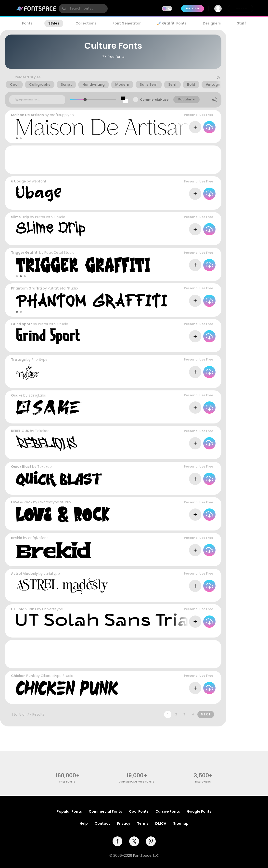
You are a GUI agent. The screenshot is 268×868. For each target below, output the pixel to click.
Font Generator (127, 23)
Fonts (27, 23)
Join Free (240, 8)
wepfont (39, 181)
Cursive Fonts (168, 811)
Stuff (241, 23)
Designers (212, 23)
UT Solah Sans (24, 609)
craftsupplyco (62, 115)
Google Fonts (199, 811)
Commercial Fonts (105, 811)
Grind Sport (22, 324)
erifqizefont (38, 538)
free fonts (68, 782)
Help (84, 823)
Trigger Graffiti (25, 253)
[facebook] (117, 841)
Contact (102, 823)
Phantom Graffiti (26, 288)
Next (206, 714)
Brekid (17, 538)
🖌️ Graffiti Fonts (172, 23)
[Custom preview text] (37, 100)
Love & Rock (22, 502)
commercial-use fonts (137, 782)
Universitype (53, 609)
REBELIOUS (20, 431)
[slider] (85, 100)
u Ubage (19, 181)
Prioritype (40, 360)
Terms (143, 823)
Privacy (124, 823)
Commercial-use (154, 100)
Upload (193, 8)
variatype (52, 574)
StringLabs (37, 395)
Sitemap (181, 823)
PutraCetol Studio (50, 217)
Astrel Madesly (24, 574)
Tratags (18, 360)
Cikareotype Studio (55, 502)
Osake (17, 395)
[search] (83, 9)
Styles (54, 23)
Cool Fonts (139, 811)
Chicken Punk (23, 676)
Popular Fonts (69, 811)
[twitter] (134, 841)
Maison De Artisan (27, 115)
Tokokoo (42, 431)
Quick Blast (21, 467)
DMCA (161, 823)
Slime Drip (20, 217)
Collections (86, 23)
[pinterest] (151, 841)
